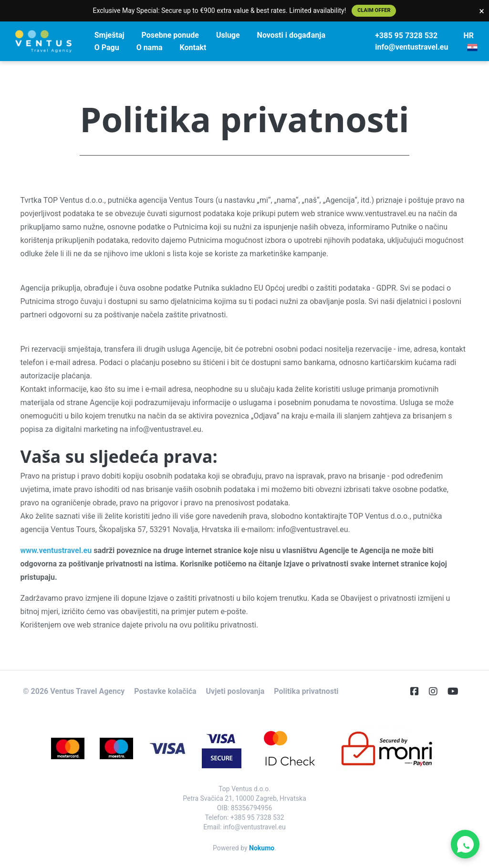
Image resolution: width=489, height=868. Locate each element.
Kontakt (193, 47)
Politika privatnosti (306, 691)
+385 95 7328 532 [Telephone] (406, 36)
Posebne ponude (170, 35)
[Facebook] (418, 691)
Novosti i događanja (291, 35)
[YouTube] (457, 691)
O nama (150, 47)
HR (468, 42)
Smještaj (109, 35)
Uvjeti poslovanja (235, 691)
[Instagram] (437, 691)
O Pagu (107, 47)
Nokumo (262, 848)
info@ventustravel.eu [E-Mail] (411, 47)
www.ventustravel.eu (56, 550)
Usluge (228, 35)
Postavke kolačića (165, 691)
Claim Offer (374, 10)
